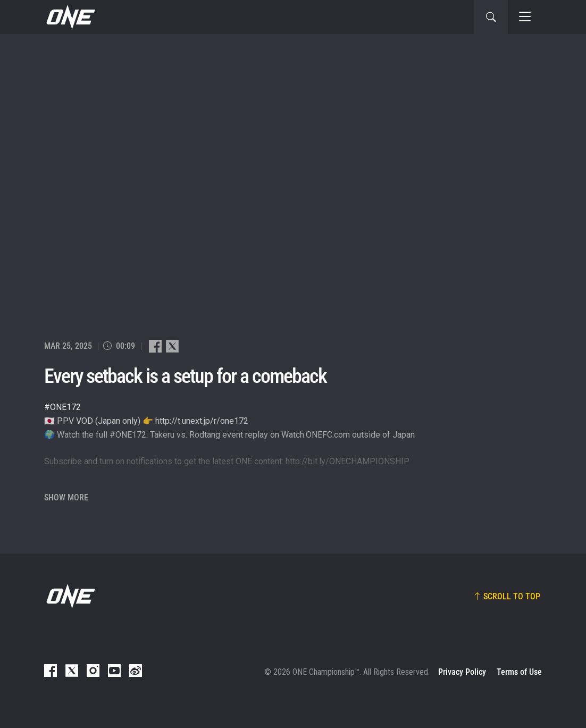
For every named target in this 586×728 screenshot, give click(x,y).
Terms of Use (519, 672)
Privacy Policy (462, 672)
